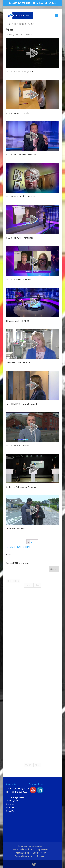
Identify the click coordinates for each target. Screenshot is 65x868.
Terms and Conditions (23, 849)
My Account (43, 849)
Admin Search (22, 853)
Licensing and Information (31, 846)
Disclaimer (42, 856)
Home (9, 24)
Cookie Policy (39, 853)
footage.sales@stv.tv (19, 788)
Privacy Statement (24, 856)
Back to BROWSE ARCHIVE (18, 547)
